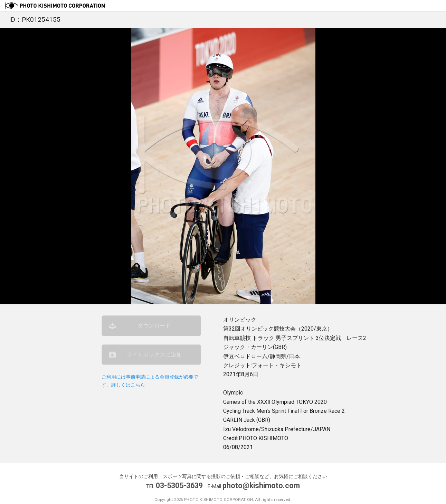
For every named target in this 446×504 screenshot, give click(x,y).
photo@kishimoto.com (261, 486)
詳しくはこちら (128, 385)
